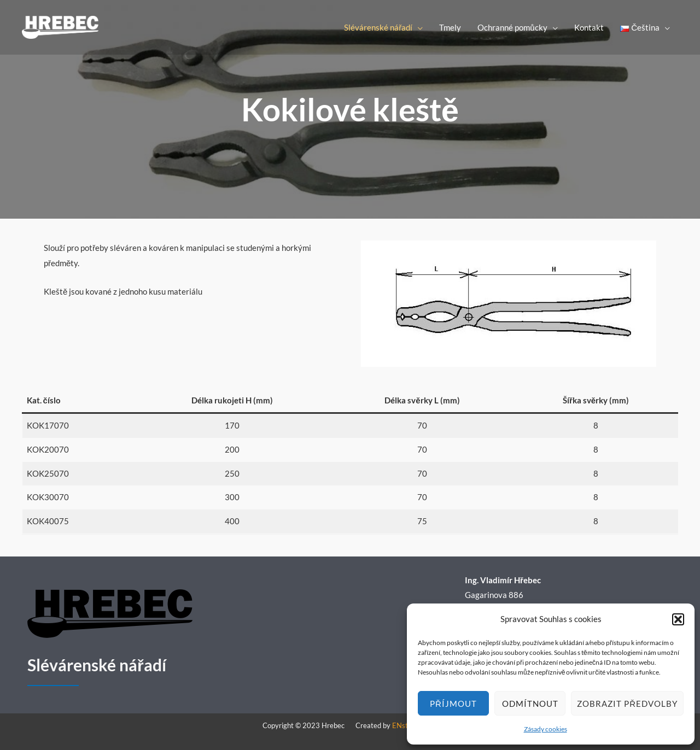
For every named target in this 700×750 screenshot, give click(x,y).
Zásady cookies (546, 729)
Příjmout (453, 704)
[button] (678, 619)
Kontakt (589, 27)
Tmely (450, 27)
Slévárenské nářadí (378, 27)
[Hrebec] (60, 26)
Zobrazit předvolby (627, 704)
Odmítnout (530, 704)
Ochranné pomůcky (512, 27)
